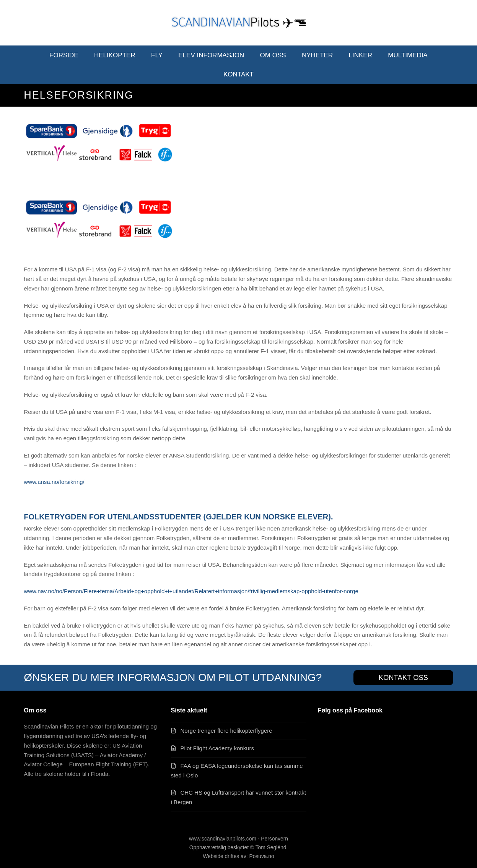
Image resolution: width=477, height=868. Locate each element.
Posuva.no (261, 856)
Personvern (274, 839)
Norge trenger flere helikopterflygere (226, 731)
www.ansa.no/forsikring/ (54, 482)
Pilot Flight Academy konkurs (217, 748)
